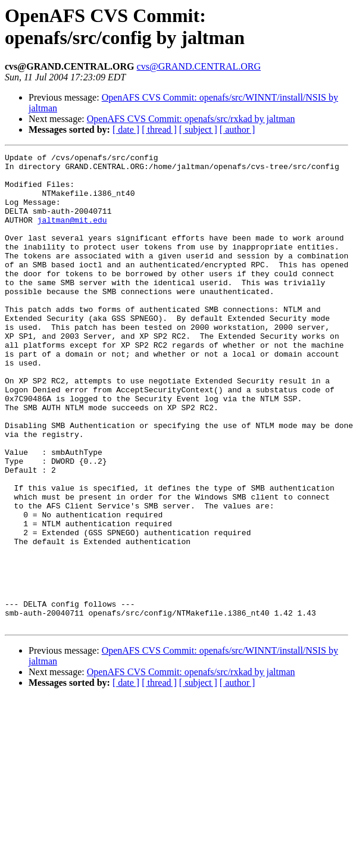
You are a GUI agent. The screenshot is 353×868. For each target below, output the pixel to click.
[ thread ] (159, 129)
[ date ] (126, 129)
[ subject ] (198, 129)
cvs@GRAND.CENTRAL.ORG (199, 66)
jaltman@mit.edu (72, 234)
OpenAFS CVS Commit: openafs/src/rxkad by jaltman (191, 119)
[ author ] (238, 129)
